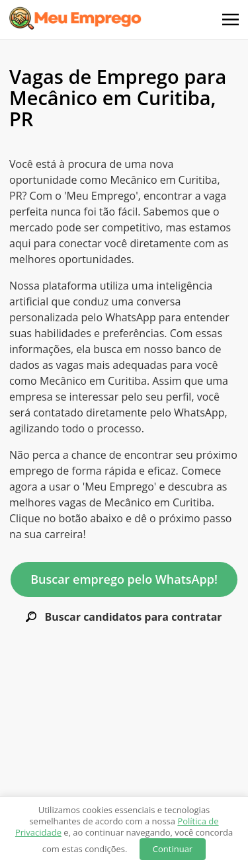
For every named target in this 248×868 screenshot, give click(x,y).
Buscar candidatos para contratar (124, 617)
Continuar (173, 849)
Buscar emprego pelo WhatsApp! (124, 579)
